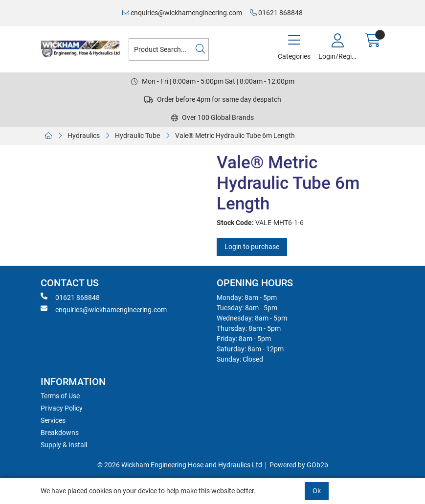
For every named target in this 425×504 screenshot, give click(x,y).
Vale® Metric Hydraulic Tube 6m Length (235, 136)
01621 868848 (276, 13)
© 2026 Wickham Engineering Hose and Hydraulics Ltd (180, 465)
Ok (317, 491)
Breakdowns (60, 433)
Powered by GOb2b (299, 465)
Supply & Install (64, 445)
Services (53, 420)
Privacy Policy (62, 408)
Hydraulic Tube (137, 136)
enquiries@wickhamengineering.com (182, 13)
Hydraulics (84, 136)
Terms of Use (60, 396)
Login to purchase (252, 247)
